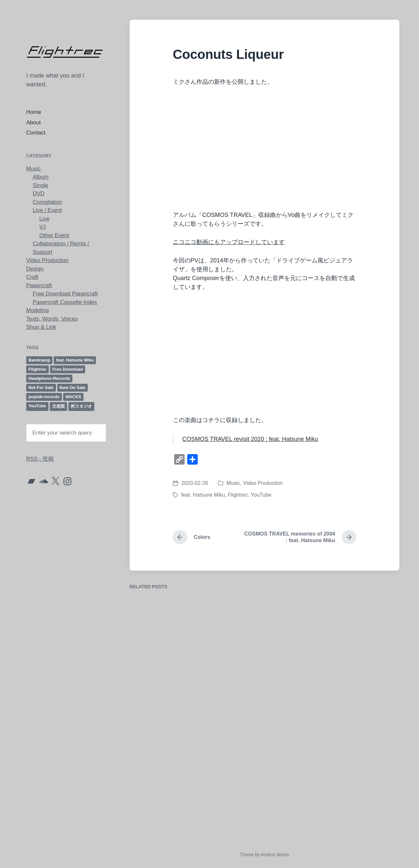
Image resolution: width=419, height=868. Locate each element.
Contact (36, 133)
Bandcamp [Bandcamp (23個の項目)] (39, 360)
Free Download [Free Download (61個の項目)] (68, 369)
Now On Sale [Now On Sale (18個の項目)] (73, 388)
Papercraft (39, 285)
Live (44, 219)
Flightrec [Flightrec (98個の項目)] (37, 369)
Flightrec (238, 495)
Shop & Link (41, 327)
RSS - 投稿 (40, 459)
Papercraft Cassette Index (65, 302)
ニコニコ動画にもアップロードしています (229, 242)
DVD (39, 194)
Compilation (47, 202)
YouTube (261, 495)
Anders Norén (275, 855)
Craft (32, 277)
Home (34, 112)
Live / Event (47, 210)
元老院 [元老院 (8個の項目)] (58, 406)
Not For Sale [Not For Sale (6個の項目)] (41, 388)
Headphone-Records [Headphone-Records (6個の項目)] (49, 378)
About (33, 123)
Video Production (47, 260)
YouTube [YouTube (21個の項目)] (37, 406)
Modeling (37, 310)
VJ (43, 227)
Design (35, 269)
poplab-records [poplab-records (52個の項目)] (44, 397)
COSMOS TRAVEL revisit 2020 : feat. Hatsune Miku (250, 439)
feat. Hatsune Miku (203, 495)
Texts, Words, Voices (52, 319)
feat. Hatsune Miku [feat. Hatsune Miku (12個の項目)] (75, 360)
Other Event (54, 235)
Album (41, 177)
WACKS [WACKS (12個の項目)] (73, 397)
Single (40, 185)
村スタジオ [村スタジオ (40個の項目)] (81, 406)
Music (33, 169)
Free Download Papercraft (65, 294)
